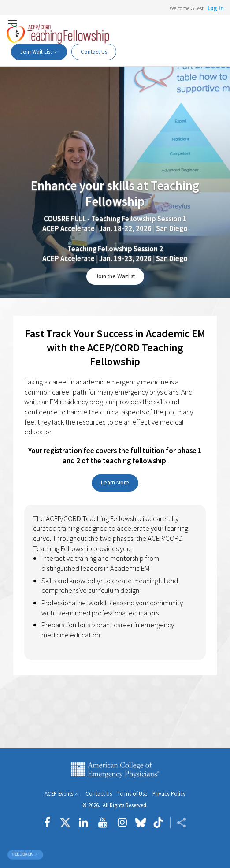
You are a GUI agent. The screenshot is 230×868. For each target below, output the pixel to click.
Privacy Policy (169, 794)
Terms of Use (132, 794)
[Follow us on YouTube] (103, 823)
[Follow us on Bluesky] (141, 823)
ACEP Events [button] (59, 794)
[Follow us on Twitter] (65, 823)
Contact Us (94, 52)
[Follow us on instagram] (122, 823)
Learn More (115, 482)
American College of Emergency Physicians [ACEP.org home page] (115, 770)
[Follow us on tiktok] (158, 823)
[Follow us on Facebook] (49, 823)
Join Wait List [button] (36, 52)
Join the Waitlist (115, 276)
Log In (215, 8)
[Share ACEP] (178, 823)
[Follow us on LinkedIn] (83, 823)
